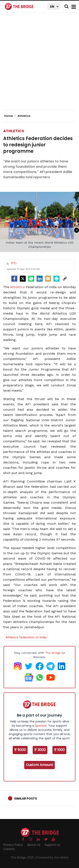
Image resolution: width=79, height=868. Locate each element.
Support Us (52, 845)
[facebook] (14, 279)
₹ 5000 (20, 750)
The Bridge (53, 653)
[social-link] (65, 279)
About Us (34, 845)
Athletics (14, 131)
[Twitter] (23, 279)
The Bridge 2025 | (23, 857)
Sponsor (41, 726)
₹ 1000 (59, 750)
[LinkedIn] (40, 279)
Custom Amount (39, 765)
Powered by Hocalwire (52, 857)
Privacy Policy (13, 845)
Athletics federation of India (26, 637)
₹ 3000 (40, 750)
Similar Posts (25, 799)
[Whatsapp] (31, 279)
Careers (9, 849)
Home (10, 116)
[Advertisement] (39, 65)
